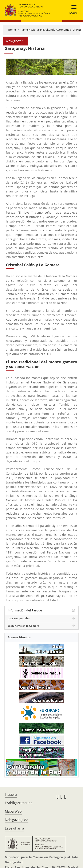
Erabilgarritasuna (19, 803)
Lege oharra (14, 828)
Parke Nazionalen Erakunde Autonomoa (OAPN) (51, 30)
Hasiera (11, 794)
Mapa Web (13, 811)
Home (12, 30)
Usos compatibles (19, 618)
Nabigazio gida (17, 820)
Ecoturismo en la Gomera (23, 626)
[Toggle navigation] (73, 10)
